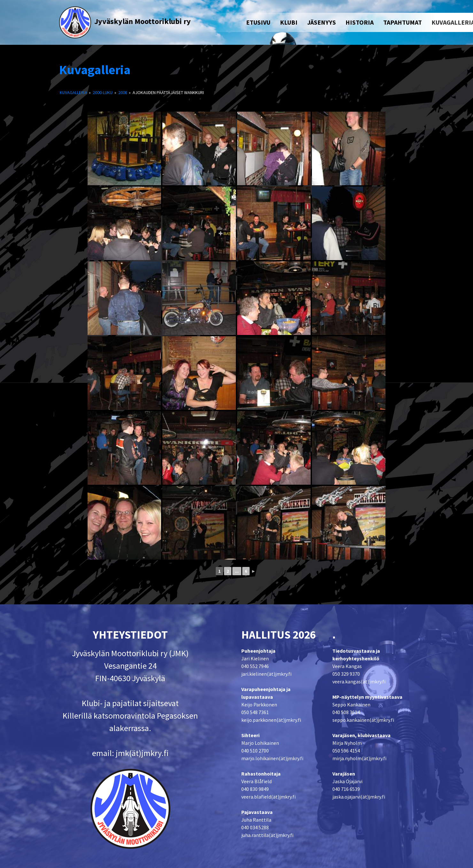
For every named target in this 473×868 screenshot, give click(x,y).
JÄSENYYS (322, 22)
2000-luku (103, 92)
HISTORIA (360, 22)
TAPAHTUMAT (403, 22)
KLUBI (289, 22)
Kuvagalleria (95, 70)
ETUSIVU (258, 22)
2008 (123, 92)
